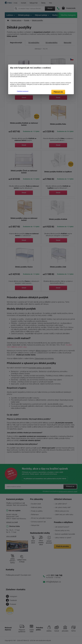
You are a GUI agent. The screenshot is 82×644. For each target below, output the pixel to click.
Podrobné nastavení (23, 91)
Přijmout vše (58, 92)
